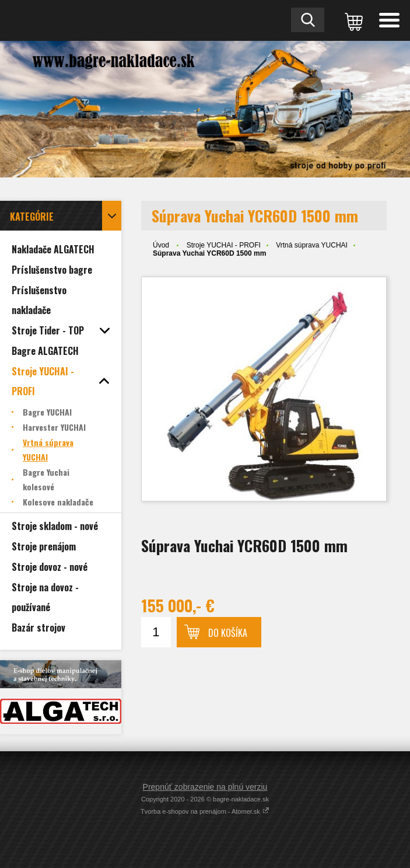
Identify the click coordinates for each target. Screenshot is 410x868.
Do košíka (228, 633)
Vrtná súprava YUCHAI (312, 245)
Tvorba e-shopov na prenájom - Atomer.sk (205, 811)
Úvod (161, 245)
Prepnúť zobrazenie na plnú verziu (205, 787)
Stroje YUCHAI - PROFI (224, 245)
